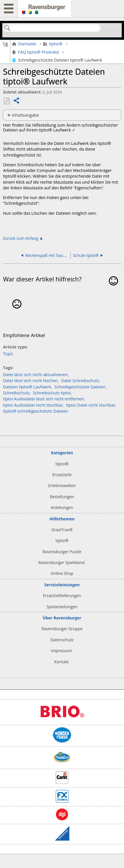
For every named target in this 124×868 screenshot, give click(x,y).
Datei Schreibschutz (80, 381)
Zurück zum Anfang (21, 238)
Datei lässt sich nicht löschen (30, 381)
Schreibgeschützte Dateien (80, 387)
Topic (8, 354)
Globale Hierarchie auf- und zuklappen (5, 44)
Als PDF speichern (7, 101)
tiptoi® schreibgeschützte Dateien (35, 411)
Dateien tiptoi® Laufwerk (27, 387)
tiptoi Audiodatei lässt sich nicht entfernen (43, 399)
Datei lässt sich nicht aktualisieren (35, 375)
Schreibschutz (16, 393)
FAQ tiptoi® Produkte (36, 52)
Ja (113, 289)
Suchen (7, 28)
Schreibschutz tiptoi (52, 393)
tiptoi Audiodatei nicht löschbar (33, 405)
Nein (17, 312)
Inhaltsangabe (25, 115)
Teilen (17, 101)
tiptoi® (54, 44)
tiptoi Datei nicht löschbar (91, 405)
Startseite (25, 44)
